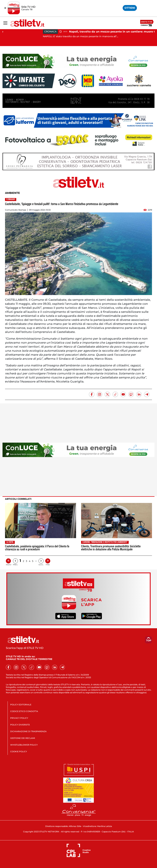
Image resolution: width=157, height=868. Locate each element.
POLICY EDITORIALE (21, 705)
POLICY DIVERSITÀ (20, 725)
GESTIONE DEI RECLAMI (23, 738)
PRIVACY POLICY (19, 718)
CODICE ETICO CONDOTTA (24, 711)
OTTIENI (130, 8)
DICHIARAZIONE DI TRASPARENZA (28, 731)
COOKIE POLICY (19, 751)
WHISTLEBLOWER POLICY (24, 745)
